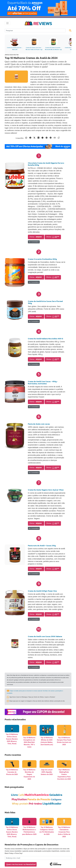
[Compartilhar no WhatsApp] (26, 138)
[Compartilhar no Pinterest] (47, 138)
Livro (14, 795)
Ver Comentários (34, 242)
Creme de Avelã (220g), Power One (42, 591)
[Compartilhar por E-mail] (55, 138)
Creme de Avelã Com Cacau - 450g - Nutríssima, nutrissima (43, 383)
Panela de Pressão (39, 799)
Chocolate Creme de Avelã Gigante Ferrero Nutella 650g (46, 164)
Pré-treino (35, 804)
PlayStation (19, 799)
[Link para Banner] (38, 8)
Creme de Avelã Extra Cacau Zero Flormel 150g (45, 302)
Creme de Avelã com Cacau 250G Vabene (45, 636)
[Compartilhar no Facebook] (30, 138)
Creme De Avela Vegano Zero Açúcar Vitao (46, 490)
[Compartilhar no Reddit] (51, 138)
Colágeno (56, 799)
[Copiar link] (59, 138)
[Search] (35, 30)
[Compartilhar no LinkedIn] (38, 138)
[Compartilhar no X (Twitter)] (34, 138)
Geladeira (56, 795)
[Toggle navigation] (7, 23)
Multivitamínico (37, 795)
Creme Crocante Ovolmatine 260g (42, 259)
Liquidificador (52, 804)
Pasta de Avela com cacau (39, 424)
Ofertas (36, 237)
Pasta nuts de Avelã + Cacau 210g (42, 546)
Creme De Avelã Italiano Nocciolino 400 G (45, 339)
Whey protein (20, 804)
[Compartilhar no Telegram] (42, 138)
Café (21, 795)
